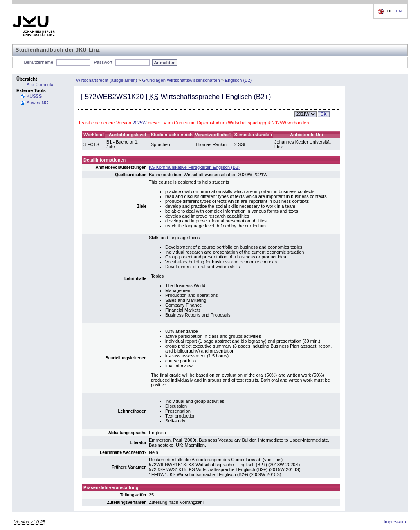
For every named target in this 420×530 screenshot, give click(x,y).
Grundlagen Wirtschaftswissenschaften (181, 80)
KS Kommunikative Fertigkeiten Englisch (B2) (194, 167)
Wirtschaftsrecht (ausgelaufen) (107, 80)
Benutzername (39, 62)
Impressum (395, 522)
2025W (140, 123)
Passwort (103, 62)
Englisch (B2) (238, 80)
